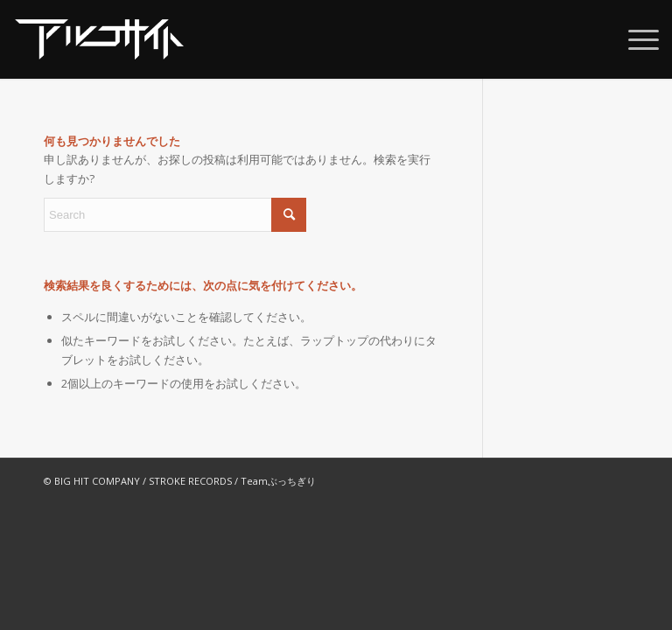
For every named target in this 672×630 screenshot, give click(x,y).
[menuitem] (635, 39)
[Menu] (635, 39)
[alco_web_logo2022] (99, 39)
